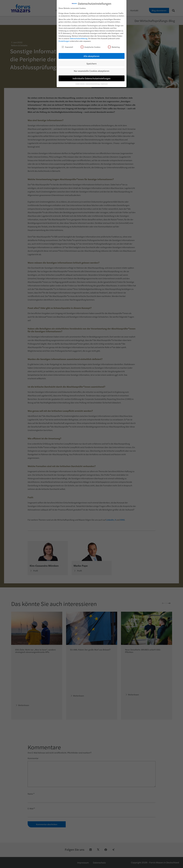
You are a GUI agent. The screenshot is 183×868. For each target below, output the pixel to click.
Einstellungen (64, 41)
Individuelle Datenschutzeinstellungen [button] (91, 78)
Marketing (114, 47)
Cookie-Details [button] (80, 84)
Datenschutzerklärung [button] (93, 84)
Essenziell (67, 47)
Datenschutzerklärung (79, 38)
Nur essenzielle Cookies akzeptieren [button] (92, 71)
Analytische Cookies (91, 47)
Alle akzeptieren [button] (91, 56)
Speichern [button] (91, 63)
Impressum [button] (104, 84)
